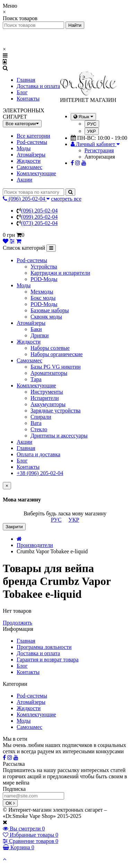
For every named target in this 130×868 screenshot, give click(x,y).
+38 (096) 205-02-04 (40, 473)
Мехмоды (42, 292)
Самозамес (29, 167)
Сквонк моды (46, 317)
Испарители (45, 398)
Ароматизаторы (49, 373)
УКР (92, 131)
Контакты (28, 99)
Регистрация (99, 150)
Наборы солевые (50, 348)
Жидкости (29, 161)
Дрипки (40, 335)
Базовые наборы (50, 310)
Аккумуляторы (48, 404)
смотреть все (66, 199)
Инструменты (47, 392)
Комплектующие (36, 173)
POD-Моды (44, 279)
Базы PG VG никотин (56, 367)
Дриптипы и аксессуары (59, 436)
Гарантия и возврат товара (47, 660)
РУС (92, 124)
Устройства (44, 267)
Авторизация (100, 157)
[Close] (7, 486)
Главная (26, 80)
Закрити (14, 527)
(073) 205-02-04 (39, 223)
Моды (24, 148)
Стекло (39, 429)
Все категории (33, 136)
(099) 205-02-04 (39, 217)
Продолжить (18, 623)
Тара (36, 379)
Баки (36, 329)
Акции (24, 180)
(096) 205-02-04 (39, 211)
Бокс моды (43, 298)
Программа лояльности (44, 647)
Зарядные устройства (55, 411)
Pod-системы (32, 142)
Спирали (41, 417)
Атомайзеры (31, 155)
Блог (22, 92)
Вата (36, 423)
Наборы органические (57, 354)
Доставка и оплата (38, 86)
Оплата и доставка (38, 454)
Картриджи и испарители (60, 273)
